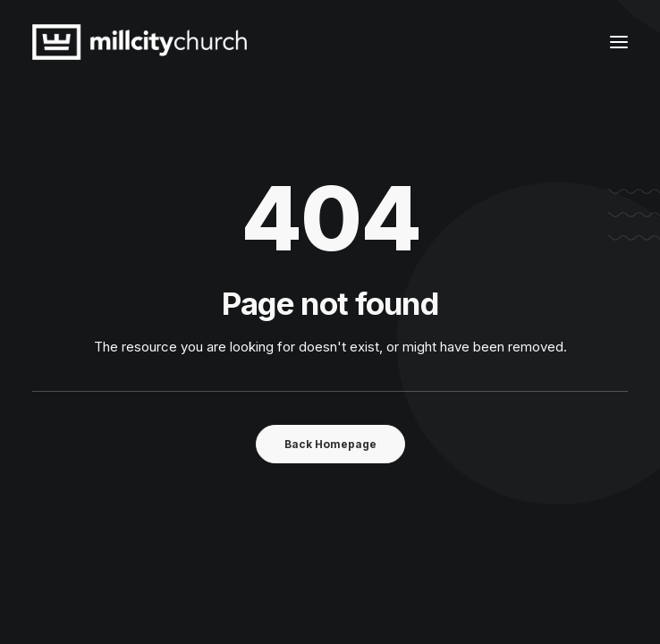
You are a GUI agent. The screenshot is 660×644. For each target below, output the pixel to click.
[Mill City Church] (140, 42)
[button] (619, 42)
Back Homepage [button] (330, 444)
